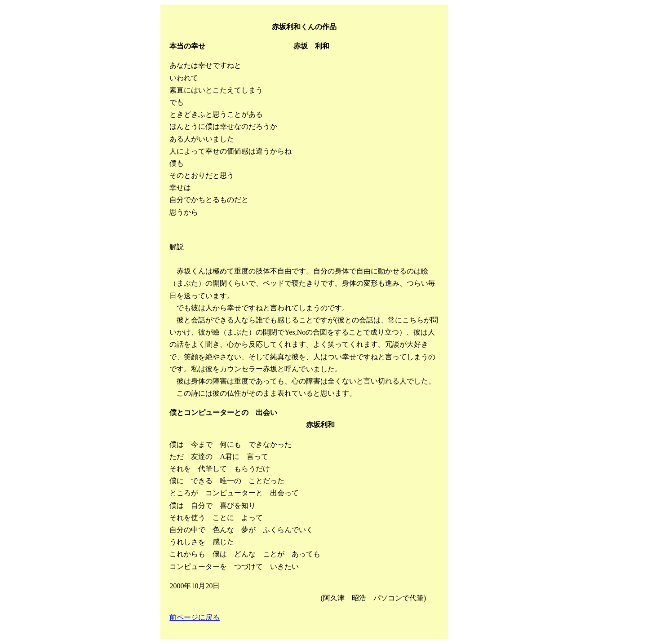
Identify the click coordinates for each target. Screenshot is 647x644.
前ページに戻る (195, 617)
